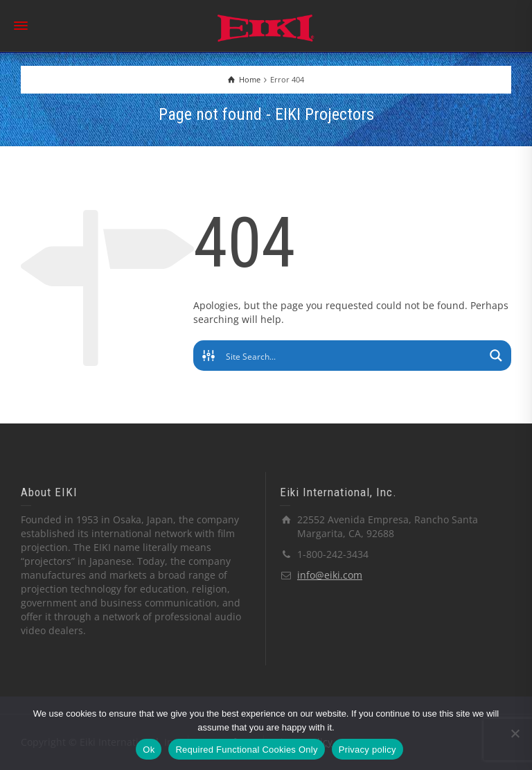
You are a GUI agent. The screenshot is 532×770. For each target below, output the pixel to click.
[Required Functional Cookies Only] (515, 733)
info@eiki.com (330, 575)
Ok (149, 750)
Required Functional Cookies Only (246, 750)
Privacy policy (367, 750)
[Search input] (353, 356)
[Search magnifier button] (496, 356)
